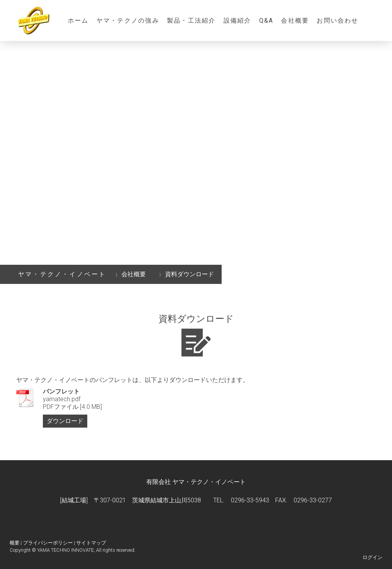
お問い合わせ (337, 20)
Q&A (266, 20)
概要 (15, 543)
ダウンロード (65, 421)
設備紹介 (238, 20)
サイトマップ (91, 543)
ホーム (78, 20)
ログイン (372, 557)
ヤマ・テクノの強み (128, 20)
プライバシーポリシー (48, 543)
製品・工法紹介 (191, 20)
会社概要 (295, 20)
